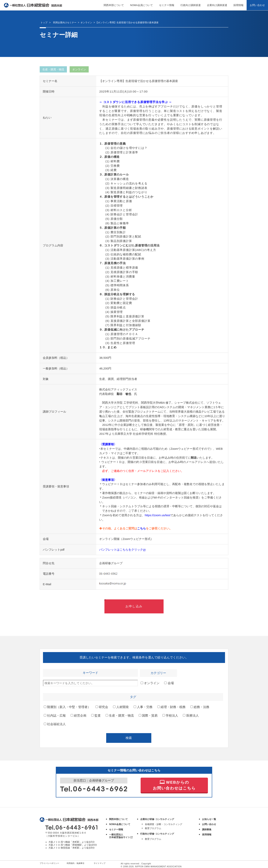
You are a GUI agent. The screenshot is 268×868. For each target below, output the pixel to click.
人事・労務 (143, 707)
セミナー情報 (167, 5)
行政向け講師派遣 (191, 5)
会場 (169, 683)
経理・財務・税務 (171, 707)
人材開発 (121, 707)
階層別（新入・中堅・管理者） (67, 707)
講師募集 (207, 830)
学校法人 (170, 716)
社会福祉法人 (55, 724)
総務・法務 (200, 707)
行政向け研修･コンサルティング (157, 834)
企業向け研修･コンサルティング (157, 819)
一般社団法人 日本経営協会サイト (121, 836)
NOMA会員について (141, 5)
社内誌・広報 (55, 716)
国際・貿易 (148, 716)
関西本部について (114, 5)
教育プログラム (153, 828)
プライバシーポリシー (49, 863)
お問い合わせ (257, 5)
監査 (96, 716)
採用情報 (238, 5)
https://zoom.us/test (158, 515)
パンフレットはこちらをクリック (122, 550)
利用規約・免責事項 (75, 863)
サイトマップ (100, 863)
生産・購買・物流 (120, 716)
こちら (141, 528)
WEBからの (174, 785)
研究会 (102, 707)
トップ (44, 23)
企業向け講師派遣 (217, 5)
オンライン (150, 683)
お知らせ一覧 (209, 819)
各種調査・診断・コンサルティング (164, 824)
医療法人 (191, 716)
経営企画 (78, 716)
